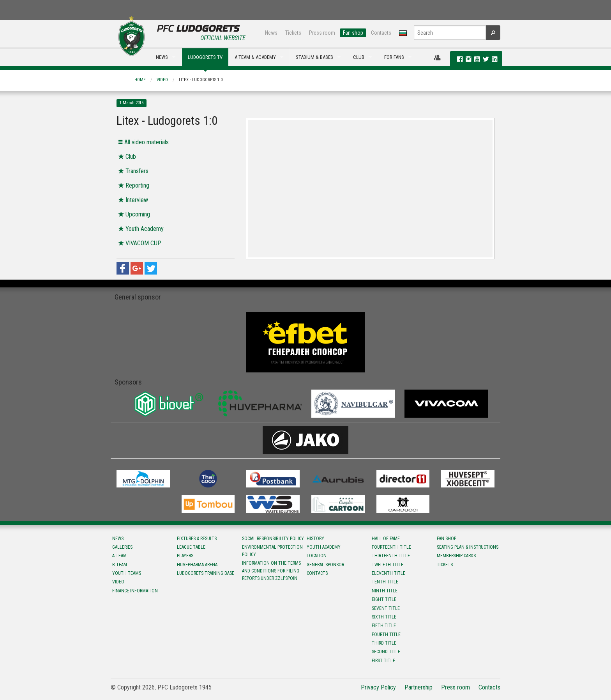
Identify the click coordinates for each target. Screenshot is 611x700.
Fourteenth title (391, 547)
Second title (386, 652)
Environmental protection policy (272, 551)
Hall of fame (386, 539)
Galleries (122, 547)
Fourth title (386, 634)
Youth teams (127, 573)
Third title (384, 643)
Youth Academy (324, 547)
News (271, 33)
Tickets (293, 33)
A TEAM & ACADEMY (255, 57)
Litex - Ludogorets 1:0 (201, 80)
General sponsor (325, 565)
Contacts (381, 33)
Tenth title (385, 582)
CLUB (359, 57)
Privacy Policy (378, 687)
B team (120, 565)
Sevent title (386, 608)
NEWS (162, 57)
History (315, 539)
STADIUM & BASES (314, 57)
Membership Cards (456, 556)
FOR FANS (394, 57)
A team (119, 556)
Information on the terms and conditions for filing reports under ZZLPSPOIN (271, 571)
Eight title (384, 599)
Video (162, 80)
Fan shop (353, 33)
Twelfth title (388, 565)
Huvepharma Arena (197, 565)
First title (383, 661)
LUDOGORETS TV (205, 57)
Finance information (135, 591)
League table (191, 547)
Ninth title (385, 591)
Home (140, 80)
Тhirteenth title (391, 556)
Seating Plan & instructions (468, 547)
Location (317, 556)
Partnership (419, 687)
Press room (322, 33)
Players (185, 556)
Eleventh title (388, 573)
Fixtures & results (197, 539)
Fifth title (384, 626)
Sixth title (384, 617)
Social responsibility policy (273, 539)
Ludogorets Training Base (206, 573)
